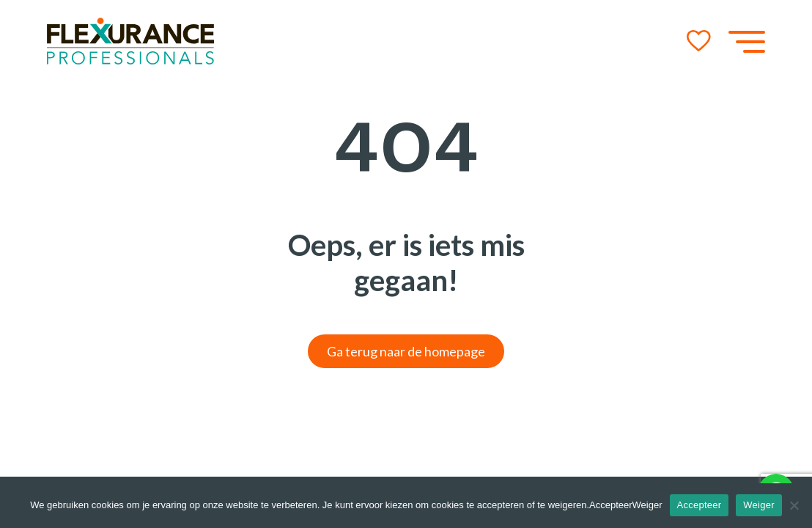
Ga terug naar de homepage (406, 351)
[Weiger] (794, 505)
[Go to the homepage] (130, 41)
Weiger (759, 505)
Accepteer (700, 505)
